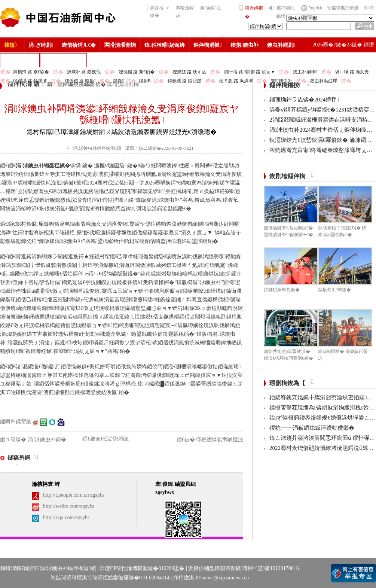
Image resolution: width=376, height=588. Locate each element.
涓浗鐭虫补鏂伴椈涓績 (97, 148)
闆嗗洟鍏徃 (186, 12)
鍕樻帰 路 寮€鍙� (31, 72)
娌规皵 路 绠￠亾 (189, 72)
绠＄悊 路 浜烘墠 (236, 81)
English (315, 8)
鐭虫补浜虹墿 (324, 81)
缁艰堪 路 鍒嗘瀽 (30, 81)
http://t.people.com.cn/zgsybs (74, 495)
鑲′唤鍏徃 (210, 8)
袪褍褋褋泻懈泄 (343, 8)
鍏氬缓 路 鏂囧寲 (184, 81)
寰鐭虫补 (282, 81)
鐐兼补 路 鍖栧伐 (84, 72)
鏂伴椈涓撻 (207, 45)
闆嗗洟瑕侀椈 (120, 45)
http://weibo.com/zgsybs (69, 506)
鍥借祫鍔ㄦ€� (79, 45)
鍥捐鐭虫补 (244, 45)
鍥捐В (145, 81)
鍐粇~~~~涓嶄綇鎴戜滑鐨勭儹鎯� (312, 428)
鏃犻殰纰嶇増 (285, 12)
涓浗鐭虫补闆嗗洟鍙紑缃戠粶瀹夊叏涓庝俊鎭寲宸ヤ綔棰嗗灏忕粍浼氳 (122, 114)
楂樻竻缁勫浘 (20, 60)
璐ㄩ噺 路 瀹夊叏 (352, 72)
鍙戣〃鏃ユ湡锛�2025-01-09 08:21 (159, 148)
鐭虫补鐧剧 (281, 45)
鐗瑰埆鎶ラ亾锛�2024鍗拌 (304, 100)
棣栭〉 (12, 45)
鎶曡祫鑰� (160, 9)
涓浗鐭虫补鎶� (63, 60)
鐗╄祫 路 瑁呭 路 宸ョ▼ (250, 72)
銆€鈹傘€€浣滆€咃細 (106, 439)
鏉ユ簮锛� (14, 440)
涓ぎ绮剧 (41, 45)
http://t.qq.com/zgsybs (66, 517)
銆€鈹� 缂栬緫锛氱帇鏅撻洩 (210, 440)
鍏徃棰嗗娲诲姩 (165, 45)
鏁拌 (118, 81)
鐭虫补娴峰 (305, 72)
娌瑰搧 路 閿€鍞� (137, 72)
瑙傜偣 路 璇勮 (80, 81)
